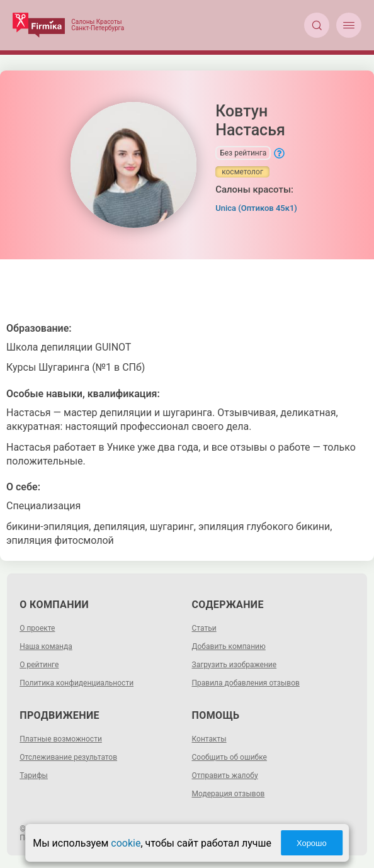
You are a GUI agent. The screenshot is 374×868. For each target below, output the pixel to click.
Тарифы (34, 775)
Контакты (209, 739)
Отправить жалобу (225, 775)
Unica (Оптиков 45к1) (256, 208)
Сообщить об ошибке (229, 757)
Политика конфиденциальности (76, 683)
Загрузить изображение (235, 665)
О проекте (37, 628)
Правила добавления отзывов (246, 683)
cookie (126, 843)
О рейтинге (39, 665)
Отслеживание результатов (68, 757)
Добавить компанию (229, 646)
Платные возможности (61, 739)
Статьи (204, 628)
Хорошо (312, 843)
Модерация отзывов (229, 794)
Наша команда (46, 646)
